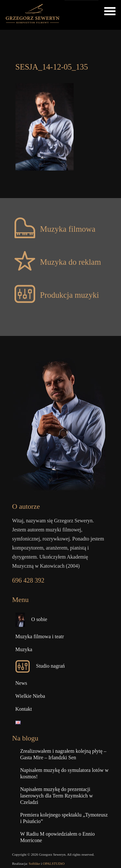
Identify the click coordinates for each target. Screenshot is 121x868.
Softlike (34, 863)
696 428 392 (28, 580)
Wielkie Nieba (30, 696)
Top (115, 862)
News (21, 683)
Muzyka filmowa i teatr (40, 636)
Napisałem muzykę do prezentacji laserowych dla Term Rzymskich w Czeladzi (57, 796)
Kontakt (24, 709)
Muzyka (24, 649)
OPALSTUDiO (54, 863)
